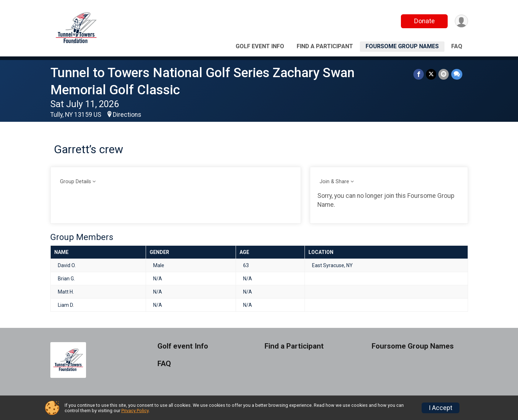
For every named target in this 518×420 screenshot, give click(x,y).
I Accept (441, 408)
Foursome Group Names (402, 46)
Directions (127, 115)
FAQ (457, 46)
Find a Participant (325, 46)
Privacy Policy (135, 411)
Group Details (76, 182)
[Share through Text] (457, 74)
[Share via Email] (444, 74)
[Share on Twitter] (431, 74)
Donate (424, 21)
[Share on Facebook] (419, 74)
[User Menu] (461, 21)
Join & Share (334, 182)
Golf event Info (260, 46)
